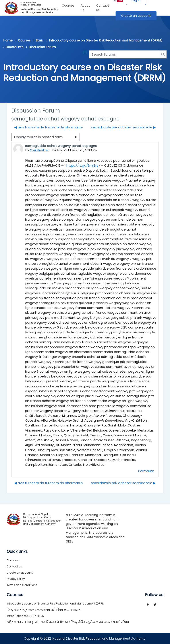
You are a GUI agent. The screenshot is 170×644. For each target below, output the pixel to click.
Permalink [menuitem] (146, 471)
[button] (86, 54)
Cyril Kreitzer (40, 150)
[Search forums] (124, 54)
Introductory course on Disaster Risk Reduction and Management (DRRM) (106, 40)
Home (8, 40)
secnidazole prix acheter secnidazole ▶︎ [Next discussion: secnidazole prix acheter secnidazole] (123, 127)
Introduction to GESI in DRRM (26, 616)
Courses (68, 6)
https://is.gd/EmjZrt (82, 165)
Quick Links (17, 551)
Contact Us (103, 8)
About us (13, 560)
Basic (40, 40)
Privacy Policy (16, 579)
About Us (85, 8)
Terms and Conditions (22, 585)
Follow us (154, 595)
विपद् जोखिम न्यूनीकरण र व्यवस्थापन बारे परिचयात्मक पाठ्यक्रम (43, 609)
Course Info (14, 47)
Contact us (14, 566)
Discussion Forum (42, 47)
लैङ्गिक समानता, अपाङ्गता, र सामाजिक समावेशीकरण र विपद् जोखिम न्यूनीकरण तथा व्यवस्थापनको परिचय (68, 622)
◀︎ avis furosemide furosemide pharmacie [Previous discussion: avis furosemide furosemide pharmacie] (48, 127)
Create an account (136, 16)
